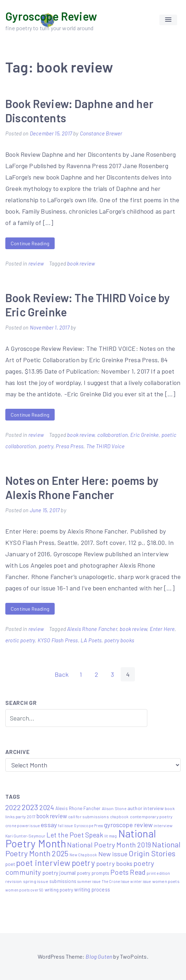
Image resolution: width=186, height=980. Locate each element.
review (36, 263)
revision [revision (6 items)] (13, 881)
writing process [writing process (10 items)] (92, 889)
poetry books (119, 640)
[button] (168, 20)
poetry (46, 446)
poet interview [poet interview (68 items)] (43, 863)
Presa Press (70, 446)
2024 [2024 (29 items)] (47, 807)
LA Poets (91, 640)
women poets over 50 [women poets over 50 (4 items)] (24, 890)
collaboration (113, 435)
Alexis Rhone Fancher (92, 629)
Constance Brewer (101, 133)
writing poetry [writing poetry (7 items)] (59, 890)
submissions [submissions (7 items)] (63, 881)
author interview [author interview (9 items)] (146, 808)
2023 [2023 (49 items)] (30, 807)
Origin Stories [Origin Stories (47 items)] (152, 853)
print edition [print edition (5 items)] (158, 873)
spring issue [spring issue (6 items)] (36, 881)
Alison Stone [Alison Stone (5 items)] (114, 808)
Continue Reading (30, 243)
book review (81, 263)
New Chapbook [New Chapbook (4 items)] (83, 855)
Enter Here (162, 629)
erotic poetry (20, 640)
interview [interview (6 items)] (163, 825)
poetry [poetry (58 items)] (83, 863)
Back (62, 674)
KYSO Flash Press (58, 640)
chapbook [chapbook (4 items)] (119, 817)
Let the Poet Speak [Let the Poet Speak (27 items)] (75, 835)
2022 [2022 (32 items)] (13, 807)
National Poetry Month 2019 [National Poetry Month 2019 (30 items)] (109, 845)
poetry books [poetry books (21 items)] (114, 863)
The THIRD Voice (106, 446)
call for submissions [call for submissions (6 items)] (89, 816)
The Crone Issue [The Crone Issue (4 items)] (116, 881)
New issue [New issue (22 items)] (113, 854)
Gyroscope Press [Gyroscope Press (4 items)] (88, 826)
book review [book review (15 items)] (52, 816)
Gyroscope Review (51, 16)
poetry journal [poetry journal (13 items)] (59, 872)
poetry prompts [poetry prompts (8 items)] (93, 873)
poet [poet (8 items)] (10, 864)
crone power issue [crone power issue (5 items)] (23, 825)
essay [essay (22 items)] (49, 825)
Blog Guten (99, 956)
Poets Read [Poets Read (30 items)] (128, 872)
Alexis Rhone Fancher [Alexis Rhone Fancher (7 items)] (78, 808)
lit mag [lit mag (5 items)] (111, 836)
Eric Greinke (144, 435)
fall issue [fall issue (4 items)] (65, 826)
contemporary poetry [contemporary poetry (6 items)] (151, 816)
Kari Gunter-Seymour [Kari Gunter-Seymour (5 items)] (25, 836)
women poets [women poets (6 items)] (166, 881)
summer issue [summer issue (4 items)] (89, 881)
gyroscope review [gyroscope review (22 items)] (128, 825)
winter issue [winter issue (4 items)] (141, 881)
